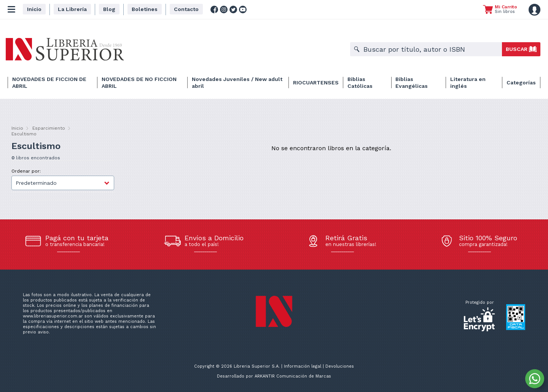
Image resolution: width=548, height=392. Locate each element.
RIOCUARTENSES (316, 83)
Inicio (17, 128)
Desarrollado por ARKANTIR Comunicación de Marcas (274, 376)
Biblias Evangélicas (412, 83)
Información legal (303, 366)
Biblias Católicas (360, 83)
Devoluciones (340, 366)
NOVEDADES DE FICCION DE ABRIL (49, 83)
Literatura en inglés (468, 83)
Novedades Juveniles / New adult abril (237, 83)
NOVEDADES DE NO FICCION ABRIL (139, 83)
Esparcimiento (49, 128)
